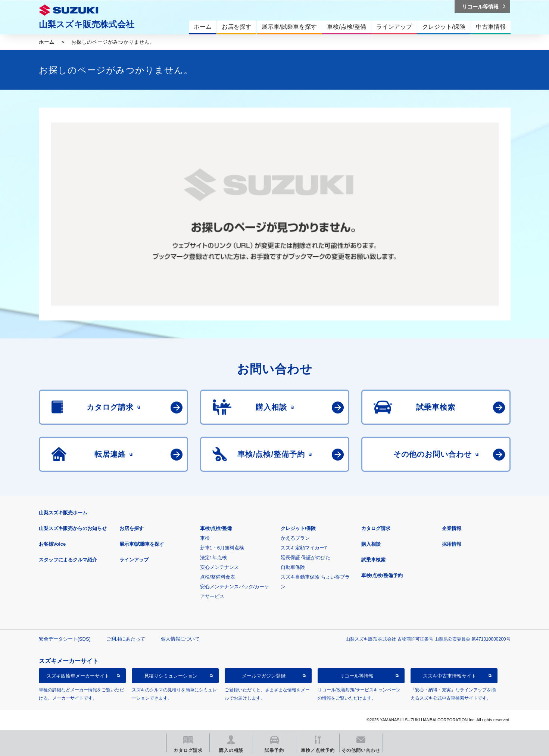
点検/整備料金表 (218, 577)
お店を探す (132, 528)
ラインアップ (134, 560)
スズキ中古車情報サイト (450, 676)
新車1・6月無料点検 (222, 548)
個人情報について (180, 639)
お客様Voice (52, 544)
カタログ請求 (376, 528)
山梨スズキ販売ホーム (63, 513)
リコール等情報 (357, 676)
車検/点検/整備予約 (382, 575)
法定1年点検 (213, 557)
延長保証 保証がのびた (306, 557)
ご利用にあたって (126, 639)
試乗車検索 (373, 560)
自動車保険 (293, 567)
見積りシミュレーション (171, 676)
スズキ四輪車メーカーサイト (78, 676)
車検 (205, 538)
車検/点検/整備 (216, 528)
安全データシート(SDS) (65, 639)
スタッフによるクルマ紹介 (68, 560)
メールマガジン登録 (264, 676)
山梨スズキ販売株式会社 (87, 24)
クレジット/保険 (298, 528)
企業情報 (452, 528)
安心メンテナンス (219, 567)
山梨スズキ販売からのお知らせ (73, 528)
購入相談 (371, 544)
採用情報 (452, 544)
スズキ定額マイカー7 (304, 548)
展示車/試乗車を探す (142, 544)
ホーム (47, 42)
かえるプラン (295, 538)
